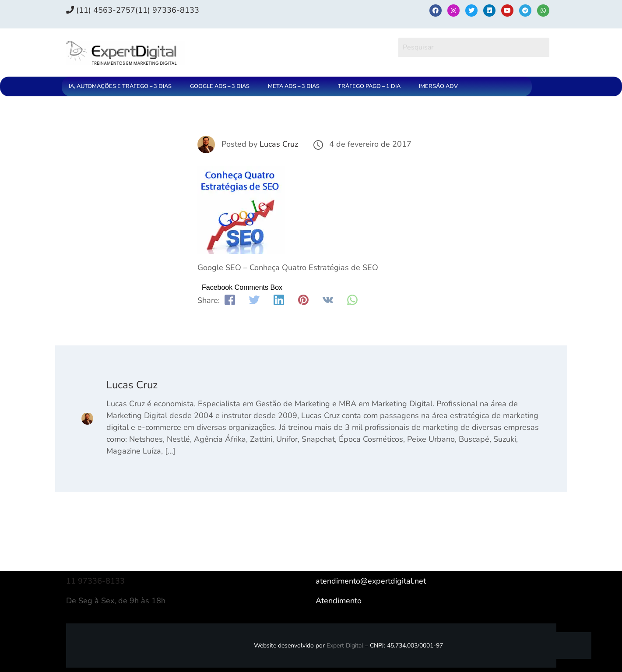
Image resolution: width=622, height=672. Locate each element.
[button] (122, 86)
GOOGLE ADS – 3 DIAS (220, 86)
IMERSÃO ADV (438, 86)
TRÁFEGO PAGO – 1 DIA (369, 86)
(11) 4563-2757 (101, 10)
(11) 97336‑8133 (167, 10)
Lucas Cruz (279, 144)
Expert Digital (345, 646)
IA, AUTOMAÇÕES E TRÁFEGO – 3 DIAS (120, 86)
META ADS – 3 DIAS (294, 86)
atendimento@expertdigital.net (371, 581)
